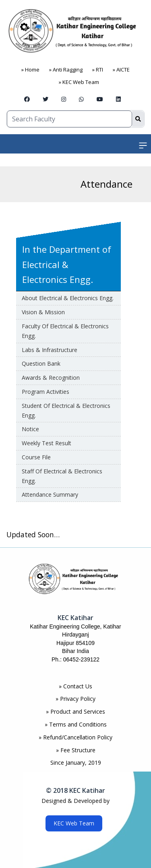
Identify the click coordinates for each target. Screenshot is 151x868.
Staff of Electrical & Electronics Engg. (62, 476)
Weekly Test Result (47, 443)
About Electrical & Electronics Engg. (68, 298)
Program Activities (46, 392)
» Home (30, 70)
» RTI (98, 70)
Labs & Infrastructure (50, 350)
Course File (36, 457)
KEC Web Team (74, 823)
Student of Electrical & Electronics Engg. (66, 410)
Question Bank (41, 363)
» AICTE (121, 70)
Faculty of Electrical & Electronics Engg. (65, 331)
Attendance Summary (50, 494)
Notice (30, 429)
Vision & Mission (43, 312)
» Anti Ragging (66, 70)
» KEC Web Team (79, 82)
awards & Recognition (51, 378)
